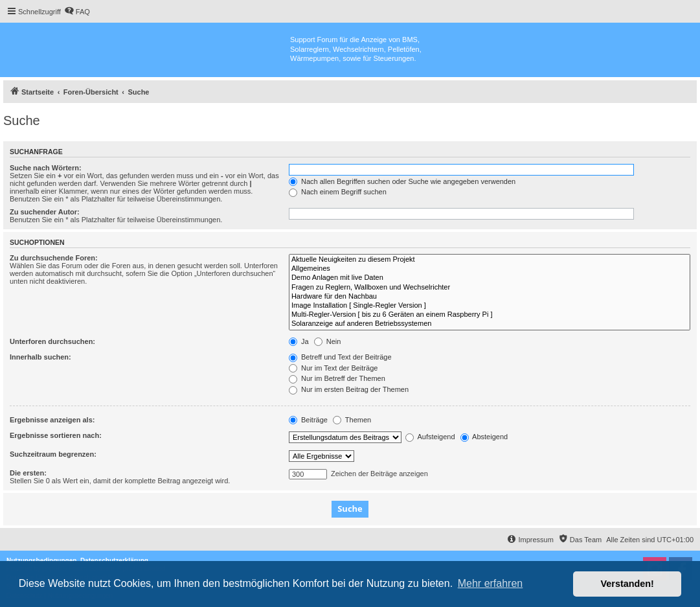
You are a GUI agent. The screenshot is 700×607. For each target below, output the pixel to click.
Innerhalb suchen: (40, 357)
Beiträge (308, 420)
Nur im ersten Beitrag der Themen (349, 389)
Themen (352, 420)
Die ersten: (28, 473)
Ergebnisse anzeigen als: (52, 420)
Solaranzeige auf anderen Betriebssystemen (490, 324)
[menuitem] (77, 12)
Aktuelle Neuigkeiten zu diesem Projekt (490, 260)
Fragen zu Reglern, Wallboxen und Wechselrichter (490, 288)
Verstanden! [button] (627, 584)
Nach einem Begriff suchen (338, 192)
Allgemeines (490, 269)
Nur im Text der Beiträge (333, 368)
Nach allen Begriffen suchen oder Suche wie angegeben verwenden (402, 181)
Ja (299, 341)
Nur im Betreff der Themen (337, 378)
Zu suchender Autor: (45, 212)
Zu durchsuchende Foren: (54, 258)
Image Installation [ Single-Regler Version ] (490, 306)
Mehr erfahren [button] (491, 583)
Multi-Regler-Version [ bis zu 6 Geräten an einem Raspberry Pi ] (490, 315)
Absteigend (484, 437)
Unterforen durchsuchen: (52, 341)
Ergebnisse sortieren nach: (56, 435)
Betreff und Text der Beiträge (340, 357)
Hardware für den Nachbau (490, 297)
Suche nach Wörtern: (46, 168)
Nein (328, 341)
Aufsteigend (430, 437)
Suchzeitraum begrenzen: (53, 454)
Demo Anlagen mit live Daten (490, 278)
